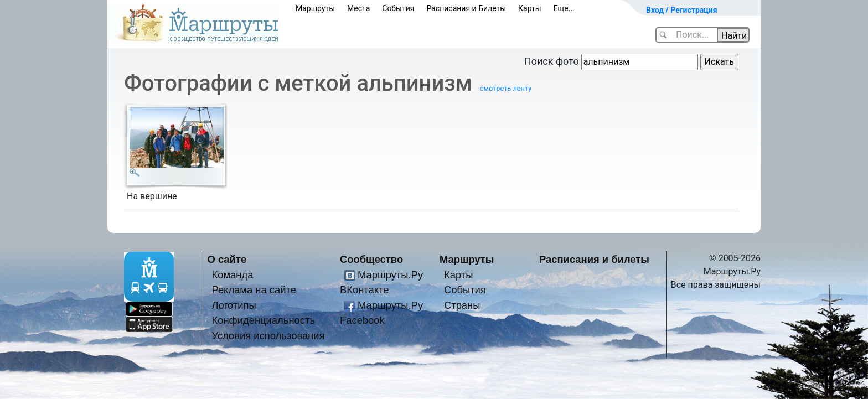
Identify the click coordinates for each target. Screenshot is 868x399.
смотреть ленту (506, 88)
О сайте (227, 259)
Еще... (564, 8)
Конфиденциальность (263, 320)
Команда (232, 275)
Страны (462, 305)
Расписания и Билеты (466, 8)
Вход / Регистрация (682, 10)
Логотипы (234, 305)
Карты (530, 8)
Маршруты (315, 8)
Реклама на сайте (254, 290)
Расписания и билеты (594, 259)
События (398, 8)
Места (358, 8)
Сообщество (371, 259)
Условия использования (268, 336)
